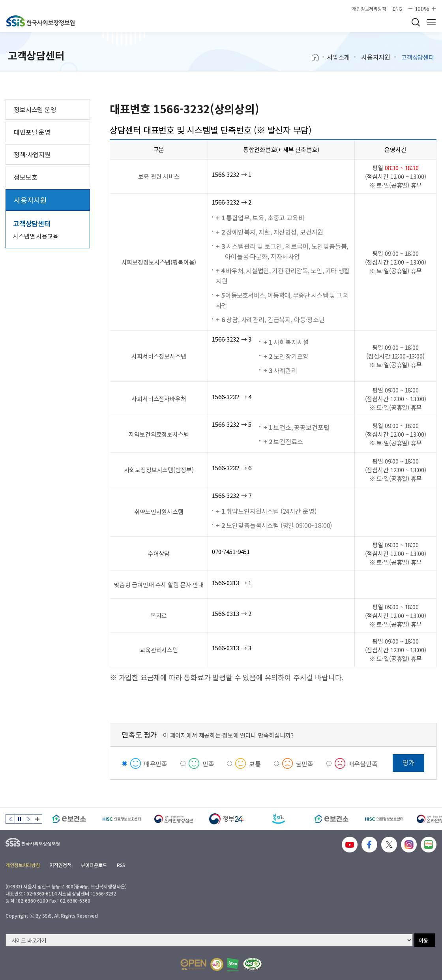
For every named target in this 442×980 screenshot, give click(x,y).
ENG (397, 9)
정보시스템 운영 (35, 109)
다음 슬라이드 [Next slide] (28, 819)
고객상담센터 (32, 223)
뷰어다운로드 (94, 865)
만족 (208, 764)
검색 (416, 22)
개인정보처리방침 (369, 9)
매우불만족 (363, 764)
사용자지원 (376, 57)
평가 (408, 762)
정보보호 (25, 177)
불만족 (304, 764)
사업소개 (338, 57)
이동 (423, 940)
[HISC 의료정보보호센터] (121, 819)
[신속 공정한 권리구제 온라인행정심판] (174, 819)
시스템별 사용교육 (36, 236)
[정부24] (226, 819)
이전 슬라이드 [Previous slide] (10, 819)
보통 (255, 764)
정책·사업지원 (32, 154)
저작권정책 (60, 865)
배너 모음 (37, 819)
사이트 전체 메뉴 (431, 22)
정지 (19, 819)
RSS (121, 865)
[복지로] (279, 819)
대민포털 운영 (32, 132)
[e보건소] (69, 819)
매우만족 (156, 764)
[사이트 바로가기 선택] (209, 940)
